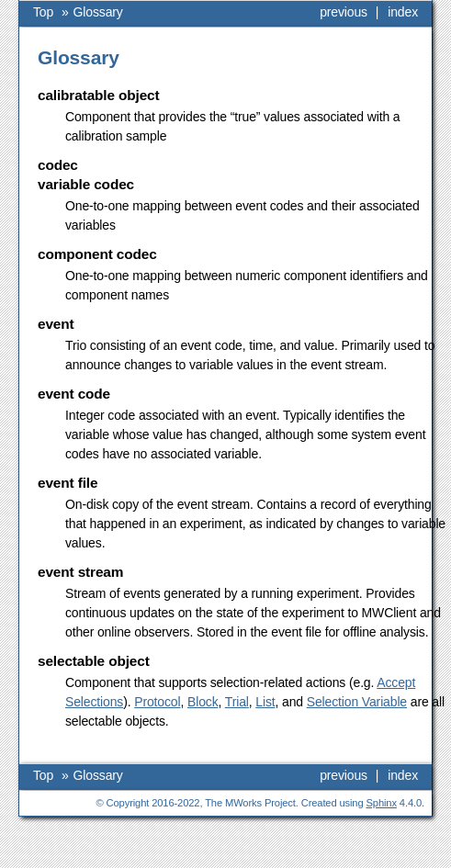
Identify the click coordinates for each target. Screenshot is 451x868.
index (403, 12)
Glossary (98, 12)
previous (344, 12)
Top (43, 12)
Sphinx (382, 803)
